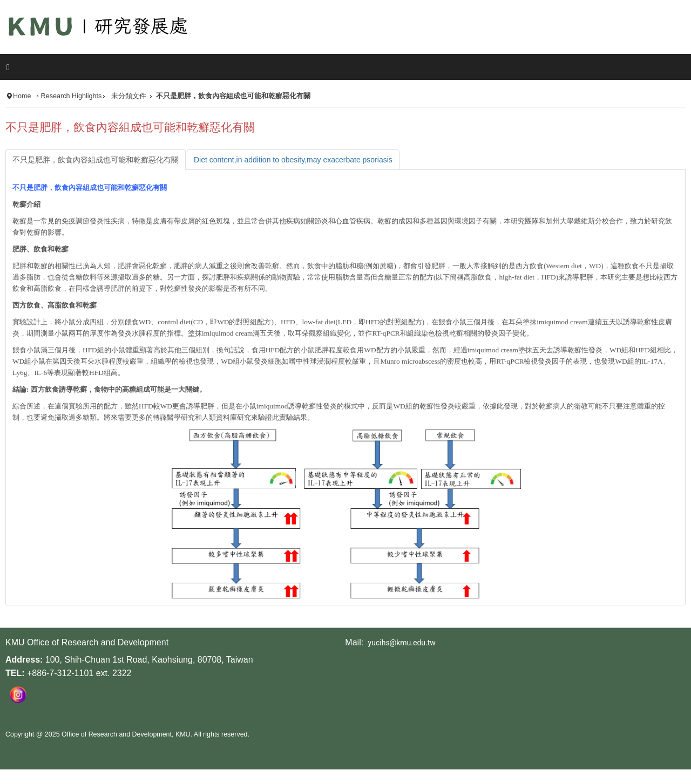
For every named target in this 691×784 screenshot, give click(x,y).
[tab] (96, 160)
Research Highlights (72, 96)
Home (22, 96)
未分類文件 (129, 96)
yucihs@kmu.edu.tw (402, 643)
